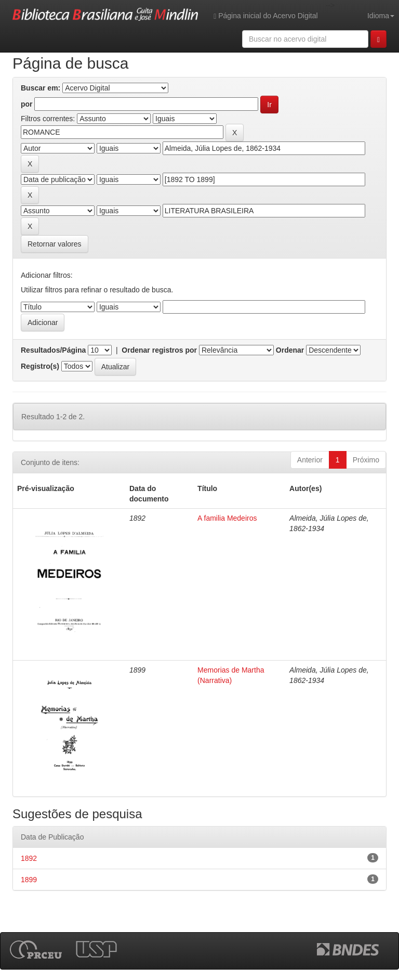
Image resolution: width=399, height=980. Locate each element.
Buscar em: (41, 88)
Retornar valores (55, 244)
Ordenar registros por (159, 350)
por (27, 104)
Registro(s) (40, 366)
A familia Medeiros (227, 518)
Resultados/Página (53, 350)
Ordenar (290, 350)
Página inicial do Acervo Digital (265, 16)
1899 (29, 880)
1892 (29, 858)
